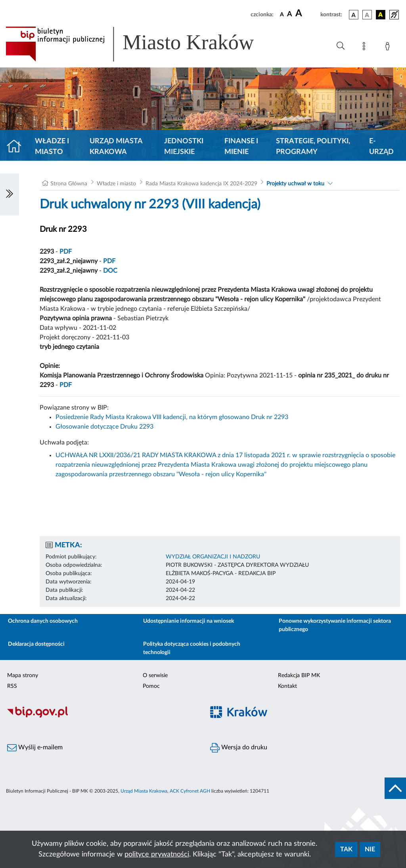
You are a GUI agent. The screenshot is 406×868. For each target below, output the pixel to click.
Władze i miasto (52, 147)
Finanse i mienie (241, 147)
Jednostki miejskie (184, 147)
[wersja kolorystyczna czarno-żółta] (381, 15)
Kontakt (287, 686)
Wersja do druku (239, 748)
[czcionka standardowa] (282, 14)
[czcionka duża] (307, 13)
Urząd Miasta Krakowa (116, 147)
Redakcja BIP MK (299, 676)
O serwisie (155, 676)
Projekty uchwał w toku (295, 184)
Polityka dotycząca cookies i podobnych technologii (192, 648)
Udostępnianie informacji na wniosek (189, 621)
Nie (370, 849)
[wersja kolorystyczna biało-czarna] (367, 15)
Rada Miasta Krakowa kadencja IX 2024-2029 (201, 184)
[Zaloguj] (389, 48)
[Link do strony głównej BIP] (141, 44)
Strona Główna (69, 184)
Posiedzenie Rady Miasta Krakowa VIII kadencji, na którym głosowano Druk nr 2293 (172, 417)
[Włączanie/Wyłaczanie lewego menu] (10, 194)
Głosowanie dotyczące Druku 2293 (104, 427)
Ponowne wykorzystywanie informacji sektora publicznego (335, 625)
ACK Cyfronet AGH (190, 791)
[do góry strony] (395, 788)
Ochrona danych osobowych (43, 621)
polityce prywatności (157, 855)
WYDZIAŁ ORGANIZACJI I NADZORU (213, 557)
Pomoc (151, 686)
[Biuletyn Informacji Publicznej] (101, 716)
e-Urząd (381, 147)
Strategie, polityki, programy (313, 147)
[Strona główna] (17, 147)
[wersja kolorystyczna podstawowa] (354, 15)
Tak (346, 849)
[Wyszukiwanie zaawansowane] (341, 46)
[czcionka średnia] (290, 14)
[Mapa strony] (366, 48)
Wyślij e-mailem (35, 748)
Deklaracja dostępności (36, 644)
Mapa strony (23, 676)
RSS (12, 686)
